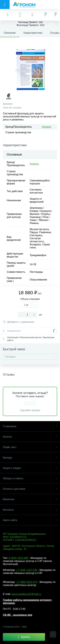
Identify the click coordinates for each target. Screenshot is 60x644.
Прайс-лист (30, 447)
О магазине (30, 426)
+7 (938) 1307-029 (27, 570)
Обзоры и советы (30, 478)
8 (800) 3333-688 (18, 558)
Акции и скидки (30, 468)
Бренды (30, 458)
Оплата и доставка (30, 489)
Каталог (30, 437)
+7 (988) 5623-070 (27, 582)
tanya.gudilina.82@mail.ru (26, 594)
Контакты (30, 510)
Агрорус (47, 127)
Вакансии (30, 499)
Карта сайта (30, 520)
